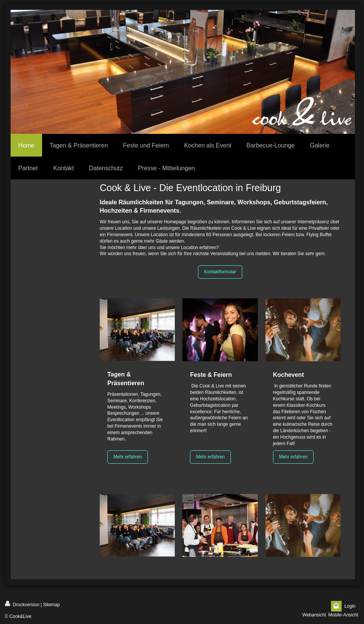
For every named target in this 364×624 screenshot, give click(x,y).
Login (350, 606)
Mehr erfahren (128, 457)
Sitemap (52, 605)
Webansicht (314, 615)
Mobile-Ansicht (343, 615)
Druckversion (22, 604)
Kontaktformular (220, 272)
